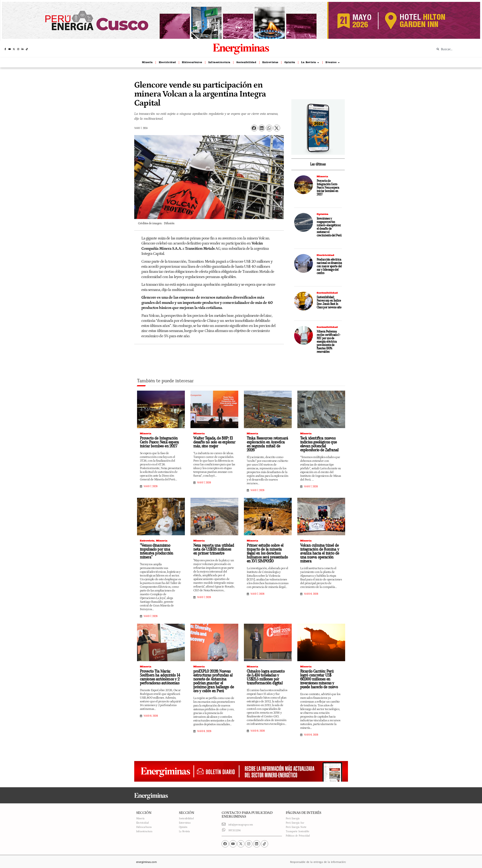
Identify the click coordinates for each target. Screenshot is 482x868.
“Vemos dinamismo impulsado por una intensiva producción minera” (155, 548)
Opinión (322, 214)
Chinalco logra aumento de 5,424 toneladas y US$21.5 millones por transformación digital (267, 673)
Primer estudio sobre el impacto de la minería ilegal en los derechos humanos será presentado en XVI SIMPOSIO (268, 550)
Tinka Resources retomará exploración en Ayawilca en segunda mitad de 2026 (266, 442)
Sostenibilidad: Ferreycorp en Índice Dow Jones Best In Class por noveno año (329, 302)
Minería (322, 176)
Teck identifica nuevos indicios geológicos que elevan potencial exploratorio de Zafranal (318, 444)
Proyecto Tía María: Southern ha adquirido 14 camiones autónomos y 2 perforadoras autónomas (158, 673)
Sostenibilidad (327, 293)
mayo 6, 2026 (311, 586)
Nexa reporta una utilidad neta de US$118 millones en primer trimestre (213, 546)
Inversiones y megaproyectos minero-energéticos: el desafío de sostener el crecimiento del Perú (329, 227)
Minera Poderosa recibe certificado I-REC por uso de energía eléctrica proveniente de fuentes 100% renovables (328, 342)
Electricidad (325, 255)
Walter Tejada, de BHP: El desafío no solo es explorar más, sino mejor (213, 442)
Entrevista (147, 537)
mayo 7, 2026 (151, 486)
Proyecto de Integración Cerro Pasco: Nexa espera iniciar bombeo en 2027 (328, 188)
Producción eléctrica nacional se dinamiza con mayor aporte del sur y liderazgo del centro (329, 266)
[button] (254, 128)
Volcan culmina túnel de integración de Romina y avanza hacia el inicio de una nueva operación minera (321, 548)
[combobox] (456, 49)
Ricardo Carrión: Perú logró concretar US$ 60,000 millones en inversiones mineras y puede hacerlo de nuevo (321, 675)
